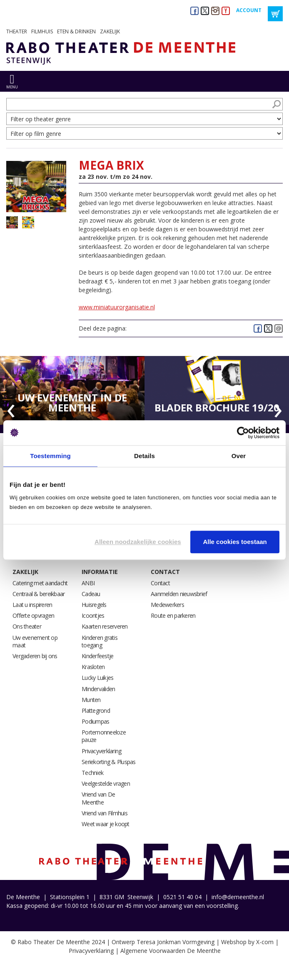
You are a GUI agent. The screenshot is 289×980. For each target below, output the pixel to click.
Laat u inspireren (32, 605)
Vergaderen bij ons (35, 656)
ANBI (88, 583)
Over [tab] (239, 456)
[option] (72, 391)
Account (249, 10)
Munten (91, 700)
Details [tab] (144, 456)
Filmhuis (42, 31)
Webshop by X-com (247, 942)
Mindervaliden (98, 689)
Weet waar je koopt (106, 824)
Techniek (92, 773)
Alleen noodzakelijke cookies (138, 542)
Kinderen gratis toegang (100, 641)
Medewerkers (167, 605)
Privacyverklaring (101, 751)
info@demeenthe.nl (238, 897)
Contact (165, 572)
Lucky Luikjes (97, 678)
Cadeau (91, 594)
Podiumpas (95, 721)
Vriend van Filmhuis (105, 813)
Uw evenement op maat (35, 641)
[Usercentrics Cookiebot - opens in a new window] (243, 433)
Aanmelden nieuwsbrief (179, 594)
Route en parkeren (173, 615)
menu (12, 87)
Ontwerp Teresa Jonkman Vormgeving (163, 942)
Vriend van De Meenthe (98, 798)
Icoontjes (93, 615)
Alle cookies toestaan (235, 542)
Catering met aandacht (40, 583)
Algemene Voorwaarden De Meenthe (171, 951)
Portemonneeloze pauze (104, 736)
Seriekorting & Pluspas (109, 762)
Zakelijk (110, 31)
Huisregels (94, 605)
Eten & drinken (76, 31)
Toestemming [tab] (50, 456)
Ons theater (27, 626)
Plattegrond (96, 711)
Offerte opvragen (33, 615)
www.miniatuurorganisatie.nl (117, 307)
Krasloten (93, 667)
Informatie (100, 572)
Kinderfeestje (97, 656)
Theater (17, 31)
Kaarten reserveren (105, 626)
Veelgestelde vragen (106, 783)
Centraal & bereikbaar (39, 594)
